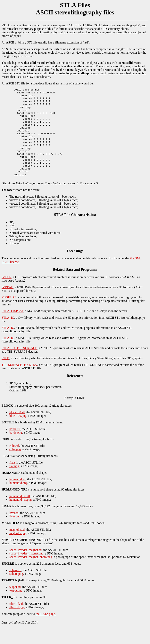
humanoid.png (18, 501)
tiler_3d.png (17, 625)
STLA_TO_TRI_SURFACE (19, 366)
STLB (5, 376)
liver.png (15, 534)
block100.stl (17, 430)
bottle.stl (15, 447)
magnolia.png (18, 551)
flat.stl (13, 481)
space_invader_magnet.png (26, 572)
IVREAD (7, 305)
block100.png (18, 434)
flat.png (14, 484)
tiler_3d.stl (16, 622)
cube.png (15, 467)
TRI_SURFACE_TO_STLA (19, 383)
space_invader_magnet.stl (26, 568)
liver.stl (14, 531)
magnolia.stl (17, 548)
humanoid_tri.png (21, 518)
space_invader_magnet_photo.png (31, 575)
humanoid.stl (17, 497)
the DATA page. (46, 632)
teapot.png (16, 609)
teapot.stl (15, 605)
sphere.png (16, 592)
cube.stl (14, 464)
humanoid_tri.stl (20, 514)
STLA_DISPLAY (12, 329)
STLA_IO (8, 336)
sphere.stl (15, 588)
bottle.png (16, 451)
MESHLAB (9, 315)
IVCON (7, 295)
